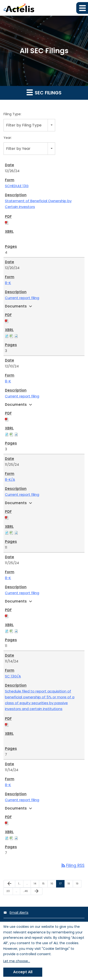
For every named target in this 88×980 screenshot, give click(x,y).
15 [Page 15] (45, 884)
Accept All (23, 972)
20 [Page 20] (10, 892)
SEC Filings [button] (44, 92)
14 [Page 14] (36, 884)
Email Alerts (19, 913)
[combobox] (29, 125)
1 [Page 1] (21, 884)
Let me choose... (17, 961)
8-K (8, 283)
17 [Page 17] (62, 884)
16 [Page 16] (53, 884)
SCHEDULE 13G (17, 186)
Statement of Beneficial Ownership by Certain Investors (38, 204)
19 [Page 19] (78, 884)
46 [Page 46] (26, 892)
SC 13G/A (13, 676)
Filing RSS (73, 865)
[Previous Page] (9, 884)
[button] (82, 8)
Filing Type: (12, 114)
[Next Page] (37, 891)
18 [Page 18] (70, 884)
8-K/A (10, 479)
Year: (8, 138)
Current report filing (22, 298)
